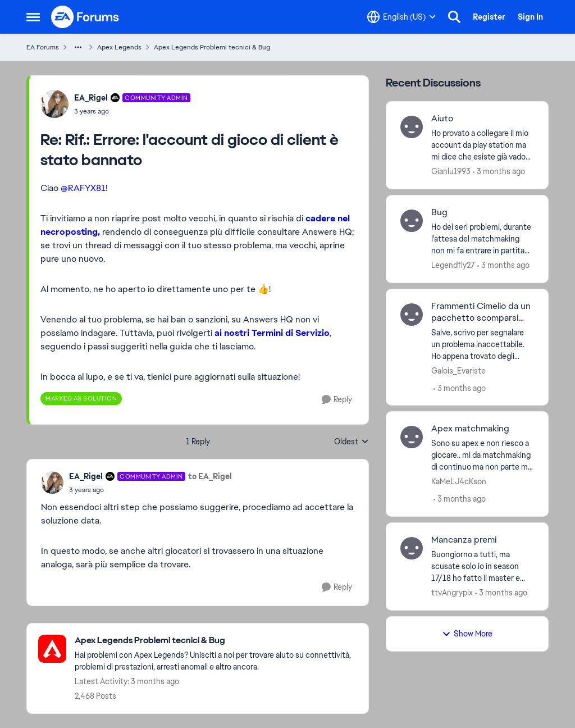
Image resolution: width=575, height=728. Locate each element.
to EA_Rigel (210, 476)
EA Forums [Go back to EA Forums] (43, 47)
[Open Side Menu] (33, 17)
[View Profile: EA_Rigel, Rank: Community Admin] (54, 104)
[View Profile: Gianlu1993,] (412, 127)
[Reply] (337, 400)
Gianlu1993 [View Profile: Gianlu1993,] (451, 171)
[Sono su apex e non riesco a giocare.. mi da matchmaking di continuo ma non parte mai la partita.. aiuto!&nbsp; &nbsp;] (483, 455)
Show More (467, 634)
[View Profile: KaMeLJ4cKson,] (412, 437)
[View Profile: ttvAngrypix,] (412, 548)
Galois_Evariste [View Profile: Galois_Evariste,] (458, 370)
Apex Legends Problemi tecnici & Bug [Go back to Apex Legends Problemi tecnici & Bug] (212, 47)
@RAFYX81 (83, 188)
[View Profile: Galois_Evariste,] (412, 315)
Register (489, 17)
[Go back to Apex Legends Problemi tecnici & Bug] (216, 641)
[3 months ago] (499, 172)
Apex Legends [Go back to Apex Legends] (119, 47)
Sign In (530, 17)
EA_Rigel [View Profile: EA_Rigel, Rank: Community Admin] (91, 98)
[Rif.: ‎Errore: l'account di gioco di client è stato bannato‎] (132, 111)
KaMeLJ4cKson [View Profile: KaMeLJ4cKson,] (459, 481)
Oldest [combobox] (352, 442)
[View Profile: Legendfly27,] (412, 221)
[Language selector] (401, 17)
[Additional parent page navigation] (78, 47)
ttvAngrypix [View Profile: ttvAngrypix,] (452, 593)
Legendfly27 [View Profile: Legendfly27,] (453, 265)
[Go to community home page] (85, 17)
